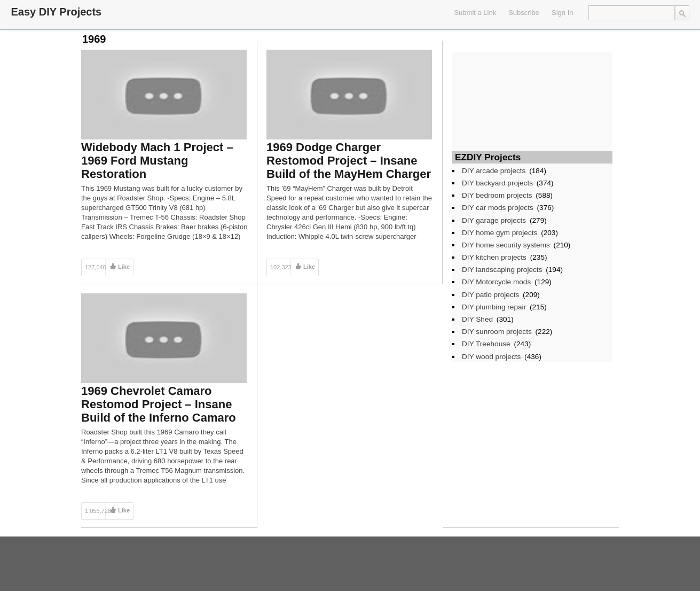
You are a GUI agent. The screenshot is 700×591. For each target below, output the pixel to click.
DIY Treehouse (486, 344)
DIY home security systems (506, 245)
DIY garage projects (494, 220)
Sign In (562, 13)
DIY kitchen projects (494, 257)
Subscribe (524, 13)
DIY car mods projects (498, 208)
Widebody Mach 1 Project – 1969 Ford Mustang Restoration (157, 161)
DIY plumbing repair (494, 307)
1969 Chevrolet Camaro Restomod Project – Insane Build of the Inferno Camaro (159, 404)
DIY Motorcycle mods (496, 282)
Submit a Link (475, 13)
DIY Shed (477, 319)
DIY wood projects (491, 357)
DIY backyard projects (497, 183)
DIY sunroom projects (497, 332)
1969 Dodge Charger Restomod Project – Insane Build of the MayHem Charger (349, 161)
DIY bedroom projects (497, 195)
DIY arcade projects (494, 171)
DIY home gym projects (500, 233)
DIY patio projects (490, 295)
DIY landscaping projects (502, 270)
